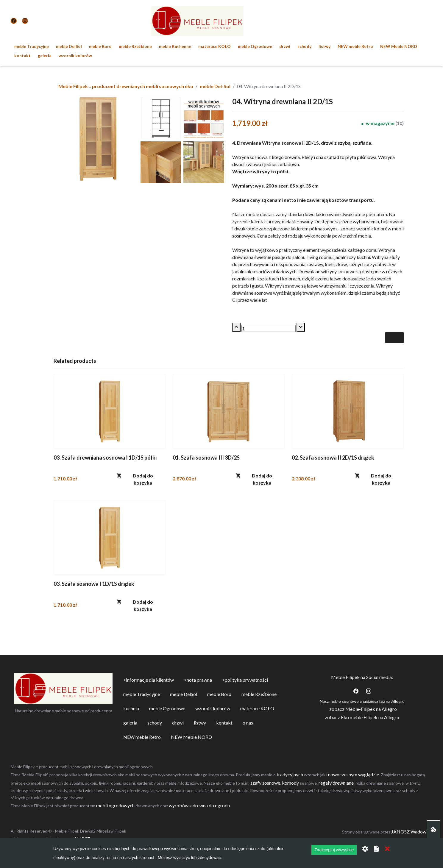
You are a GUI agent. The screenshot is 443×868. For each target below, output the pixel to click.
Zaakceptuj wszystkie (334, 850)
